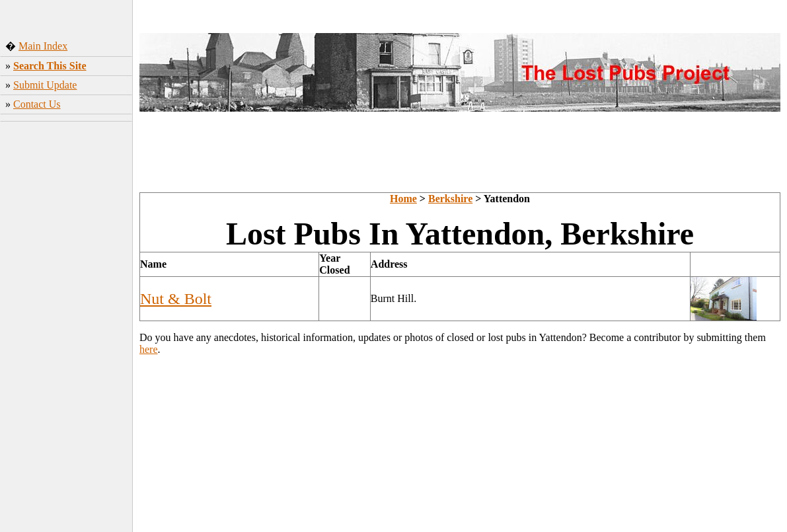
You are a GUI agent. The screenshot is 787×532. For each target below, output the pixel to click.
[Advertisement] (66, 323)
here (149, 349)
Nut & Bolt (176, 299)
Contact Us (37, 104)
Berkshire (450, 199)
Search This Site (50, 66)
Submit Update (45, 85)
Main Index (43, 46)
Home (403, 199)
